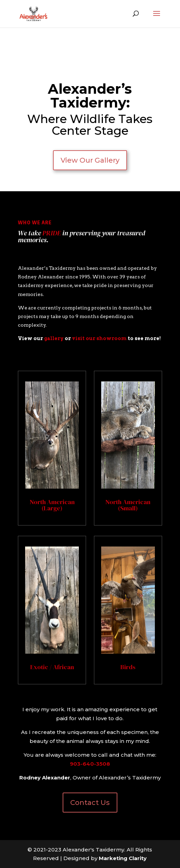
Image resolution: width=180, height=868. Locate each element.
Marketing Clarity (123, 858)
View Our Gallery (90, 160)
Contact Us (90, 803)
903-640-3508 (90, 764)
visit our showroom (99, 338)
